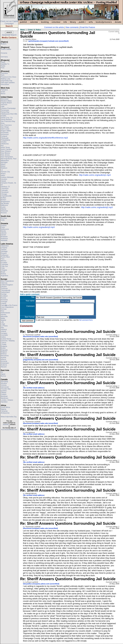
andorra (4, 365)
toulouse (4, 288)
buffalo (3, 198)
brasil (3, 272)
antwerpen (5, 363)
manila (3, 231)
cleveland (5, 192)
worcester (5, 99)
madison (4, 168)
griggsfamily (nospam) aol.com (36, 360)
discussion (5, 84)
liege (3, 324)
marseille (4, 316)
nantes (3, 315)
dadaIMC (6, 424)
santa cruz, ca (7, 118)
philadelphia (5, 140)
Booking (45, 22)
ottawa (3, 393)
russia (3, 298)
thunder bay (6, 389)
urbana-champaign (8, 108)
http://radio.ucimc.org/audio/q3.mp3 (39, 227)
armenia (4, 361)
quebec (4, 391)
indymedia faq (6, 81)
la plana (4, 326)
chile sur (4, 266)
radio (3, 66)
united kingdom (7, 285)
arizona (4, 213)
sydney (4, 225)
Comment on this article (54, 27)
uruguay (4, 248)
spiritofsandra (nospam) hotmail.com (43, 41)
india (3, 220)
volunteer (4, 73)
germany (4, 57)
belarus (4, 354)
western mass (6, 101)
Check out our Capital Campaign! (9, 22)
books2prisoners (104, 22)
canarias (4, 411)
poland (3, 303)
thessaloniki (6, 290)
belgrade (4, 350)
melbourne (5, 229)
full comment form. (86, 320)
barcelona (5, 356)
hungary (4, 333)
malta (3, 318)
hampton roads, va (8, 183)
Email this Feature (88, 27)
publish (23, 22)
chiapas (4, 270)
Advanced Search (9, 35)
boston (3, 200)
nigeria (3, 409)
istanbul (4, 329)
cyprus (3, 343)
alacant (4, 367)
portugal (4, 301)
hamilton (4, 402)
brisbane (4, 237)
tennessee (5, 110)
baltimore (4, 205)
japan (3, 374)
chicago (4, 194)
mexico (3, 261)
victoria (4, 385)
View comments (72, 27)
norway (4, 309)
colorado (4, 190)
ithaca (3, 174)
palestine (4, 90)
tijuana (4, 249)
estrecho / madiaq (8, 341)
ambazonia (5, 413)
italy (2, 328)
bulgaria (4, 346)
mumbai (4, 218)
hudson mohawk (7, 177)
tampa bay (5, 112)
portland (4, 136)
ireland (3, 331)
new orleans (6, 151)
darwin (3, 235)
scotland (4, 296)
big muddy (5, 203)
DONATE (118, 22)
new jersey (5, 155)
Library (73, 22)
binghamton (5, 201)
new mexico (5, 153)
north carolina (6, 149)
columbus (5, 188)
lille (2, 322)
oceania (4, 53)
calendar (34, 22)
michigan (4, 162)
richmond (5, 134)
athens (3, 359)
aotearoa (4, 238)
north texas (5, 147)
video (3, 62)
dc (2, 185)
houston (4, 179)
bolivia (3, 274)
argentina (4, 276)
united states (6, 49)
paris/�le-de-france (9, 305)
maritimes (5, 398)
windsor (4, 383)
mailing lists (6, 79)
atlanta (3, 209)
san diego (5, 127)
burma (3, 376)
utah (3, 106)
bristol (3, 348)
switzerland (5, 292)
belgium (4, 352)
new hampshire (7, 157)
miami (3, 164)
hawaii (3, 181)
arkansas (4, 211)
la (2, 170)
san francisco (6, 125)
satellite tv (5, 64)
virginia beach (6, 103)
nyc (2, 146)
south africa (5, 407)
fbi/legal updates (8, 82)
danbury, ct (5, 187)
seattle (3, 116)
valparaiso (5, 246)
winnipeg (4, 381)
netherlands (5, 313)
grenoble (4, 335)
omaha (4, 142)
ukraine (4, 287)
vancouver (5, 387)
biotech (4, 44)
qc (2, 372)
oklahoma (5, 144)
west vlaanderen (7, 281)
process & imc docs (8, 77)
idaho (3, 175)
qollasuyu (5, 255)
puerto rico (5, 257)
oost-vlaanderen (7, 307)
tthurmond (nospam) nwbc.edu (35, 336)
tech (3, 75)
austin (3, 207)
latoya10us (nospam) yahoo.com (36, 584)
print (3, 68)
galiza (3, 337)
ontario (4, 394)
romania (4, 300)
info (65, 22)
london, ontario (7, 400)
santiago (4, 251)
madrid (3, 320)
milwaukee (5, 160)
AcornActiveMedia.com (9, 430)
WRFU (91, 22)
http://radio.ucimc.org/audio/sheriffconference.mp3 (45, 138)
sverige (4, 294)
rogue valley (6, 131)
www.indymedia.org (9, 417)
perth (3, 227)
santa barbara (6, 119)
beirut (3, 94)
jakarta (4, 233)
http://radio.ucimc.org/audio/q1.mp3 (95, 175)
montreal (4, 396)
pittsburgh (5, 138)
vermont (4, 105)
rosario (4, 253)
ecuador (4, 263)
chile (3, 268)
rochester (5, 132)
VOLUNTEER (56, 22)
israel (3, 92)
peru (3, 259)
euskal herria (6, 339)
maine (3, 166)
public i (82, 22)
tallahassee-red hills (9, 114)
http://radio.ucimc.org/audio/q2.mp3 (97, 207)
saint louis (5, 129)
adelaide (4, 240)
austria (3, 357)
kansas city (5, 172)
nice (2, 311)
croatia (3, 344)
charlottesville (6, 196)
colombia (4, 264)
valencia (4, 283)
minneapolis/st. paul (9, 159)
